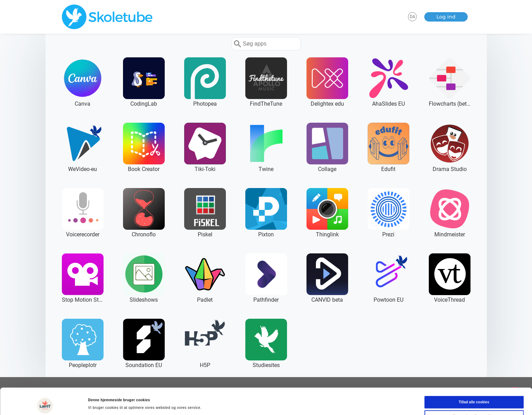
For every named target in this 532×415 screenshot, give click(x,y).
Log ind (446, 17)
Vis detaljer (299, 403)
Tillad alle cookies (474, 379)
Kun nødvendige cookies (474, 393)
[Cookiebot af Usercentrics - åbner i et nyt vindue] (45, 403)
